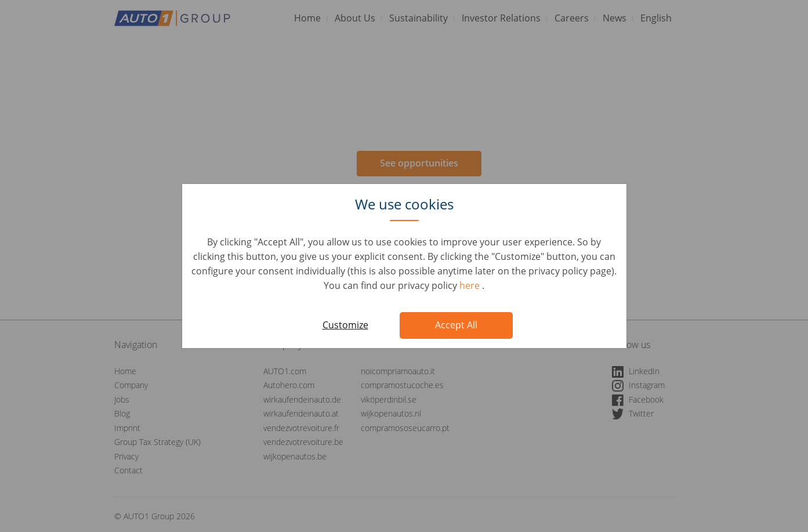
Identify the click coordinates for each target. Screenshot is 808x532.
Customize (345, 325)
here (471, 285)
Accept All (456, 325)
